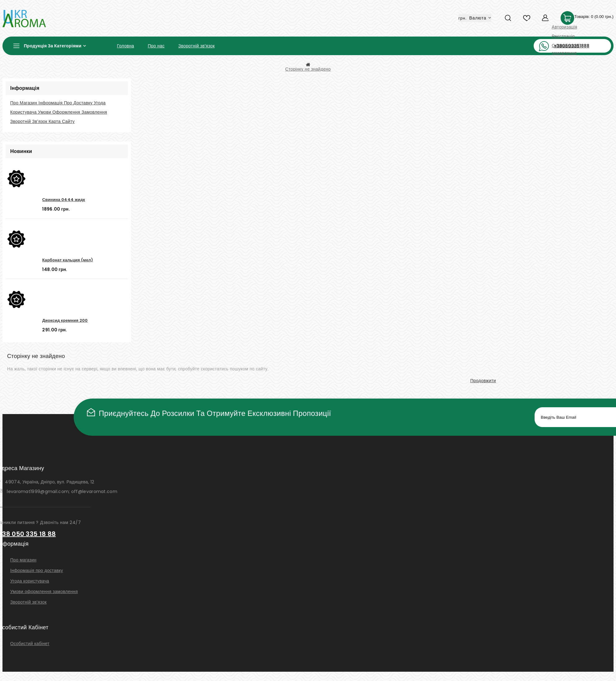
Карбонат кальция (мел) (67, 260)
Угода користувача (30, 581)
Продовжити (483, 381)
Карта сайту (62, 121)
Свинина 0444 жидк (63, 200)
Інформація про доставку (66, 103)
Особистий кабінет (30, 644)
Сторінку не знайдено (308, 69)
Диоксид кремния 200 (65, 320)
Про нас (156, 46)
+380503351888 (572, 46)
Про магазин (24, 103)
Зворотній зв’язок (197, 46)
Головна (126, 46)
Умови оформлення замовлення (73, 112)
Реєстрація (563, 36)
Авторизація (564, 27)
